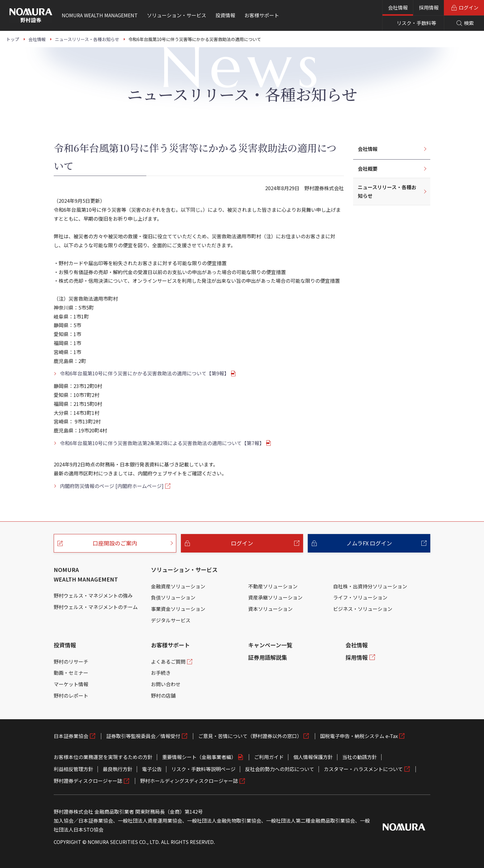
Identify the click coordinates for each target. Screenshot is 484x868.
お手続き (161, 673)
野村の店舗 (163, 695)
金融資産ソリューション (178, 586)
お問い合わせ (166, 684)
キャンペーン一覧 (270, 645)
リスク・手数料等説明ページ (203, 769)
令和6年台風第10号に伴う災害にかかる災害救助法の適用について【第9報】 (144, 373)
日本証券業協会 (71, 736)
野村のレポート (71, 695)
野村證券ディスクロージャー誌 (88, 781)
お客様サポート (170, 645)
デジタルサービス (171, 620)
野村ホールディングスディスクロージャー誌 (189, 781)
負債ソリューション (173, 597)
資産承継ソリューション (275, 597)
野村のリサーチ (71, 661)
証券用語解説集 (268, 657)
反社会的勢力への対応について (280, 769)
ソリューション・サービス (184, 570)
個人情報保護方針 (313, 757)
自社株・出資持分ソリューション (370, 586)
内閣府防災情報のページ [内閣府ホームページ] (112, 486)
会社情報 (398, 7)
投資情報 (65, 645)
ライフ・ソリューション (360, 597)
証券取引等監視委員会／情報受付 (143, 736)
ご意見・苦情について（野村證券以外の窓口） (250, 736)
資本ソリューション (270, 609)
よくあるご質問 (168, 661)
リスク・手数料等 (416, 23)
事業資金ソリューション (178, 609)
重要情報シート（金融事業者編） (199, 757)
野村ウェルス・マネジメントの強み (93, 595)
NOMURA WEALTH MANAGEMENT (86, 574)
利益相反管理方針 (73, 769)
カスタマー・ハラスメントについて (363, 769)
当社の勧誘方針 (360, 757)
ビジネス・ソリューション (363, 609)
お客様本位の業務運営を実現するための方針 (103, 757)
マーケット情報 (71, 684)
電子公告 (152, 769)
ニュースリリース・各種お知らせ (387, 192)
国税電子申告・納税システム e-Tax (359, 736)
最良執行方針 (118, 769)
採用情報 (429, 7)
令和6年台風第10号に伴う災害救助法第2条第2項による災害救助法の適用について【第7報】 (162, 443)
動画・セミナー (71, 673)
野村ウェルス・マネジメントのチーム (96, 607)
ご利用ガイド (269, 757)
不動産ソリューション (273, 586)
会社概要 (368, 169)
